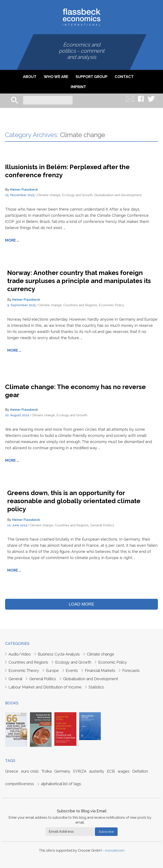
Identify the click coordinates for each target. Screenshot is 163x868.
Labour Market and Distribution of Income (45, 687)
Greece (12, 771)
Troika (46, 771)
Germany (62, 771)
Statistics (96, 687)
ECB (111, 771)
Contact (124, 77)
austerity (97, 771)
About (30, 77)
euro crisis (30, 771)
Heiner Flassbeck (24, 190)
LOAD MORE (81, 604)
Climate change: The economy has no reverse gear (75, 391)
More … (12, 240)
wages (124, 771)
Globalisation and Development (118, 195)
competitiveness (20, 784)
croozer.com (115, 850)
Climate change (49, 195)
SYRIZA (80, 771)
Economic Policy (111, 305)
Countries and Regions (80, 305)
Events (72, 670)
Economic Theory (24, 670)
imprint (78, 87)
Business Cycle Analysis (59, 654)
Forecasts (131, 670)
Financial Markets (100, 670)
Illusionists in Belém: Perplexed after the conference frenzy (67, 171)
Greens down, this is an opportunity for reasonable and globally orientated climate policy (74, 501)
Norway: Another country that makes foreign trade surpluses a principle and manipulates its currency (79, 281)
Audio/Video (20, 654)
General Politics (102, 525)
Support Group (91, 77)
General (15, 679)
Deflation (140, 771)
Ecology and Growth (77, 195)
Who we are (56, 77)
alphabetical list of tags (61, 784)
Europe (52, 670)
